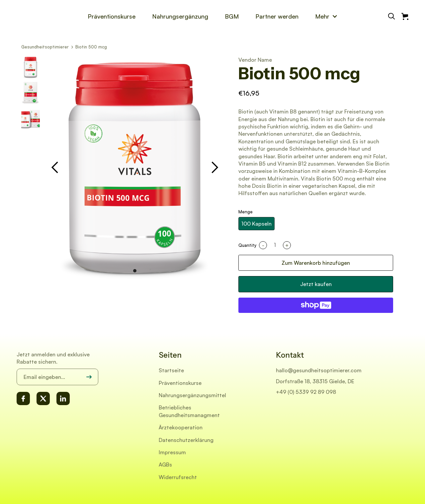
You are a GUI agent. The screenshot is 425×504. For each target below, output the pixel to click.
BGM (232, 16)
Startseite (171, 370)
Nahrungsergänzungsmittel (192, 395)
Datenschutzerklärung (186, 440)
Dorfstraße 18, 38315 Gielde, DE (315, 381)
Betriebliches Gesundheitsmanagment (189, 411)
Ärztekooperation (181, 427)
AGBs (165, 465)
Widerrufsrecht (178, 477)
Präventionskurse (112, 16)
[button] (326, 16)
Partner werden (277, 16)
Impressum (172, 452)
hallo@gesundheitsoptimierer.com (319, 370)
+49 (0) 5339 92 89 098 (306, 392)
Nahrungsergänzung (180, 16)
